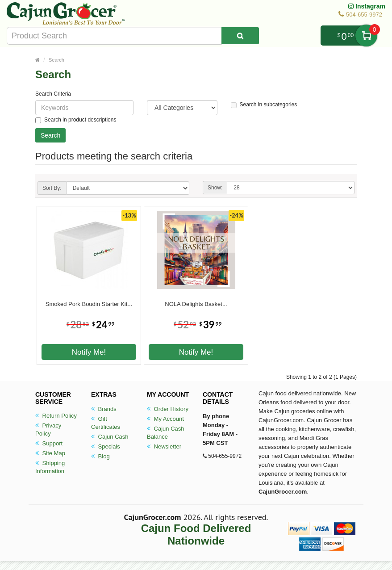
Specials (106, 446)
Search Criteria (53, 94)
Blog (100, 456)
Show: (215, 188)
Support (49, 443)
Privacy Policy (48, 430)
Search (56, 60)
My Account (165, 419)
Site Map (50, 453)
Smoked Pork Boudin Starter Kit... (89, 304)
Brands (104, 409)
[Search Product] (240, 36)
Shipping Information (50, 467)
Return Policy (56, 416)
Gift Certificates (106, 423)
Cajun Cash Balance (166, 433)
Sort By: (52, 188)
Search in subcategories (264, 105)
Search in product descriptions (76, 120)
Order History (168, 409)
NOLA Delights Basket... (196, 304)
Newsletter (164, 446)
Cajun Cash (110, 437)
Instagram (367, 6)
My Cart (366, 36)
